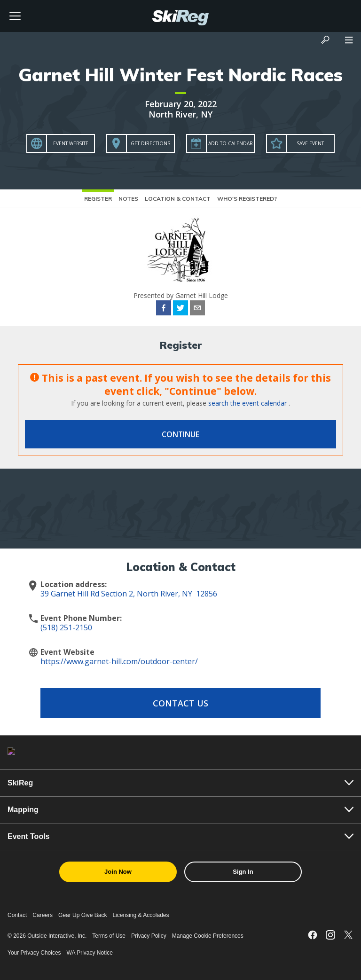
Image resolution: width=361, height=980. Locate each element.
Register (98, 199)
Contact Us (180, 703)
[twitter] (180, 309)
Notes (128, 199)
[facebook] (164, 309)
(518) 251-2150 (66, 627)
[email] (197, 309)
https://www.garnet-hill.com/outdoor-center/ (119, 661)
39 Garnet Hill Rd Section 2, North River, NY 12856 (129, 594)
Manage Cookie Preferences (208, 936)
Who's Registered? (247, 199)
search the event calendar (247, 403)
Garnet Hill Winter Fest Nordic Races (180, 75)
